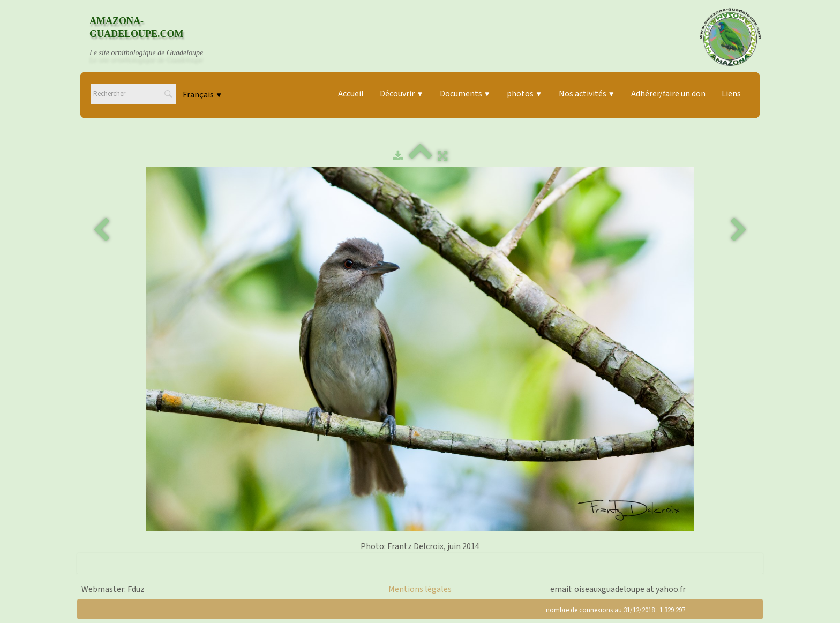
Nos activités (587, 94)
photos (524, 94)
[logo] (156, 37)
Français (202, 95)
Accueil (351, 94)
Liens (731, 94)
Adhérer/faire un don (668, 94)
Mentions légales (420, 589)
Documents (465, 94)
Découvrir (402, 94)
